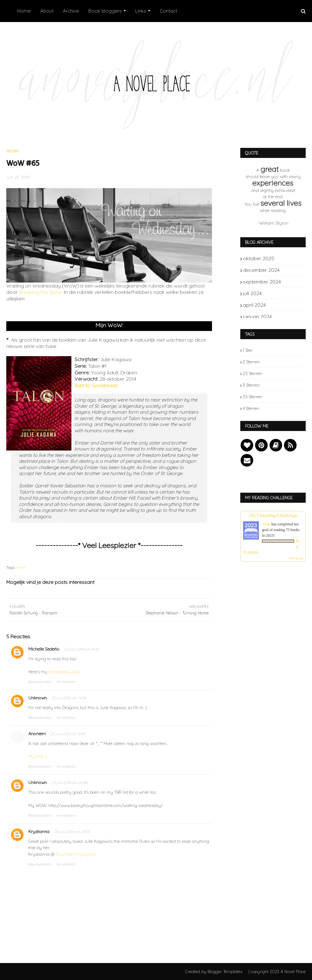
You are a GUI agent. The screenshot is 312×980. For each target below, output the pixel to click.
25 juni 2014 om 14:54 (69, 698)
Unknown (38, 698)
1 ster (248, 350)
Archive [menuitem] (71, 11)
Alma (266, 524)
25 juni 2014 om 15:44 (68, 734)
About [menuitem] (47, 11)
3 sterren (251, 385)
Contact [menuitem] (168, 11)
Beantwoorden (40, 682)
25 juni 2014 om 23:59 (72, 832)
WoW (21, 567)
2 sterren (251, 362)
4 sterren (251, 408)
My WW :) (38, 756)
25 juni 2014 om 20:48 (69, 783)
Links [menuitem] (141, 11)
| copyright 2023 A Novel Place (277, 972)
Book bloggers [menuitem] (105, 11)
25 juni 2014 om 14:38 (81, 649)
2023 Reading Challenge (273, 515)
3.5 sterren (253, 397)
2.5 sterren (253, 373)
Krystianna (39, 832)
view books (296, 558)
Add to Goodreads (96, 385)
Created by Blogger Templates (214, 972)
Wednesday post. (65, 672)
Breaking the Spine (40, 292)
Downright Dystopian (76, 854)
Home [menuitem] (24, 11)
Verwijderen (66, 682)
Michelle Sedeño (44, 649)
